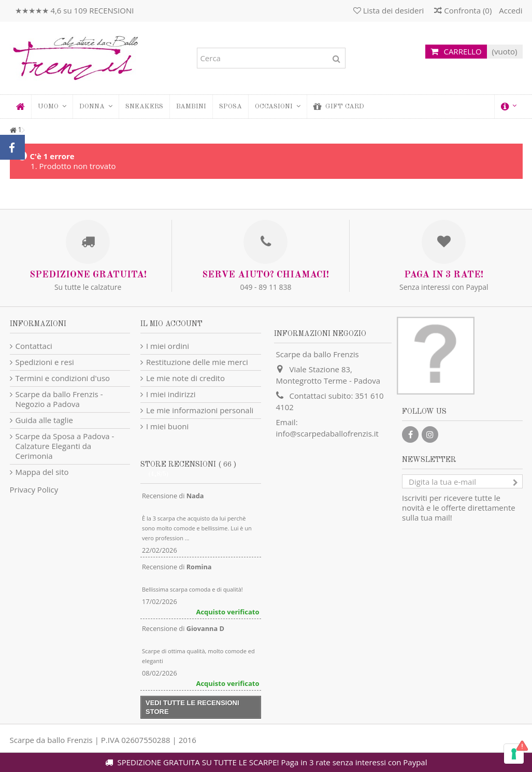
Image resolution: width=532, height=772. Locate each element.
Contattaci (34, 346)
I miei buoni (167, 426)
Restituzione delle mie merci (197, 362)
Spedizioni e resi (45, 362)
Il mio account (171, 324)
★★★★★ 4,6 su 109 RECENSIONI (75, 10)
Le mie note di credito (185, 378)
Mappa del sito (42, 472)
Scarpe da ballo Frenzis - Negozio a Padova (59, 399)
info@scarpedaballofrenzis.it (327, 433)
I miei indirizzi (171, 394)
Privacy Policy (34, 489)
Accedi (509, 10)
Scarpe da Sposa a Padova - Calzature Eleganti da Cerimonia (65, 446)
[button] (96, 107)
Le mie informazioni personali (200, 410)
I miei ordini (168, 346)
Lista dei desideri (389, 10)
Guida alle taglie (44, 420)
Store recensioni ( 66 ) (188, 465)
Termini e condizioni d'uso (63, 378)
